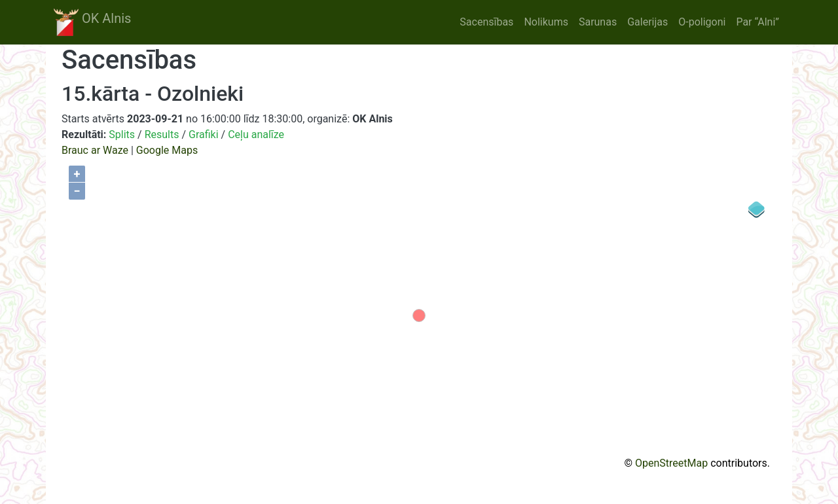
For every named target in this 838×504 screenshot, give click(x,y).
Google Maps (167, 150)
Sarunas (598, 22)
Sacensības (486, 22)
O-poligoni (702, 22)
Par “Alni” (757, 22)
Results (162, 135)
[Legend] (757, 209)
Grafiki (204, 135)
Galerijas (647, 22)
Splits (122, 135)
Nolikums (546, 22)
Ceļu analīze (256, 135)
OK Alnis (92, 22)
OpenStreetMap (671, 463)
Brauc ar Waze (95, 150)
